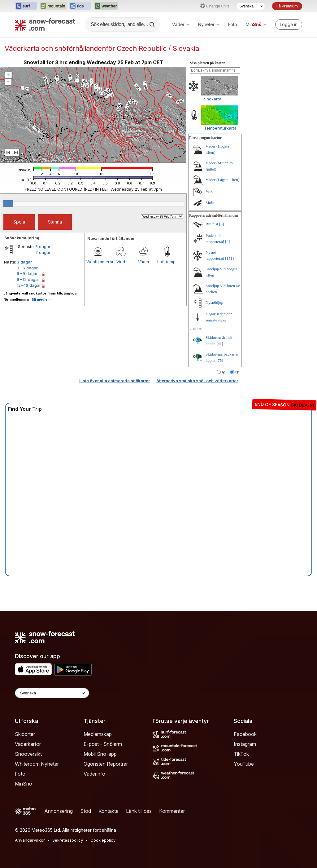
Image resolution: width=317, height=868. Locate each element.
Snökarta (213, 99)
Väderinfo (94, 774)
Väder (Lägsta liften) (222, 180)
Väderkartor (28, 744)
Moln (210, 203)
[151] (229, 258)
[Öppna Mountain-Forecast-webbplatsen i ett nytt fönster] (53, 6)
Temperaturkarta (220, 128)
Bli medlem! (42, 299)
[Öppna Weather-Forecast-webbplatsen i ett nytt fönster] (106, 6)
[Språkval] (251, 6)
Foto (233, 24)
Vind (121, 262)
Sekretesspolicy (68, 840)
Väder (181, 24)
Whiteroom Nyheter (37, 764)
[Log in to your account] (289, 24)
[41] (220, 344)
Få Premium (287, 6)
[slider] (8, 204)
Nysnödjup (214, 302)
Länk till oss (139, 811)
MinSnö (24, 784)
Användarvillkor (30, 840)
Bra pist (212, 224)
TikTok (241, 754)
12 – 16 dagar (29, 285)
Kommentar (172, 811)
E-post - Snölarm (103, 744)
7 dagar (43, 252)
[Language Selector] (52, 693)
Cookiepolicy (103, 840)
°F (237, 373)
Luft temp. (167, 262)
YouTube (244, 764)
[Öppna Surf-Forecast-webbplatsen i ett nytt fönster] (26, 6)
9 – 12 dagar (28, 279)
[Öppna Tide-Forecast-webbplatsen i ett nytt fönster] (80, 6)
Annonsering (59, 811)
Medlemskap (98, 734)
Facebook (245, 734)
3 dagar (43, 246)
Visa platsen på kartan (208, 63)
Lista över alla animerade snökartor (115, 381)
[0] (221, 224)
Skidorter (25, 734)
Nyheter (209, 24)
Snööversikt (28, 754)
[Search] (153, 24)
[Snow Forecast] (45, 24)
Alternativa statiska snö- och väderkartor (197, 381)
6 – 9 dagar (27, 273)
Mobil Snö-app (100, 754)
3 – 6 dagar (27, 268)
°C (224, 373)
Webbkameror (98, 262)
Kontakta (109, 811)
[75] (220, 360)
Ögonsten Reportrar (106, 764)
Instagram (245, 744)
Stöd (86, 811)
